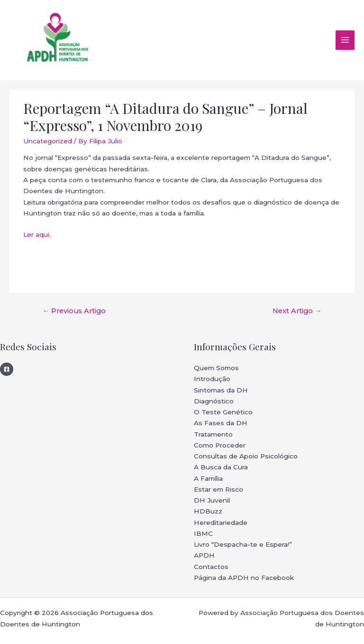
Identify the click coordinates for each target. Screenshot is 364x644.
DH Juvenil (212, 500)
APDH (204, 555)
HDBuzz (208, 511)
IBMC (203, 533)
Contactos (211, 567)
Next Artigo (297, 311)
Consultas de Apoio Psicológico (246, 456)
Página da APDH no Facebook (244, 578)
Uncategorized (48, 141)
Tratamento (213, 434)
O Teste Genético (223, 412)
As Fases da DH (221, 423)
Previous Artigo (74, 311)
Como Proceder (220, 445)
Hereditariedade (221, 523)
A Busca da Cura (221, 467)
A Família (208, 478)
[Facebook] (7, 369)
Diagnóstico (214, 401)
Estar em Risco (218, 489)
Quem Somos (216, 368)
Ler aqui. (37, 234)
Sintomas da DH (221, 390)
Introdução (212, 379)
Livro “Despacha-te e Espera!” (243, 544)
